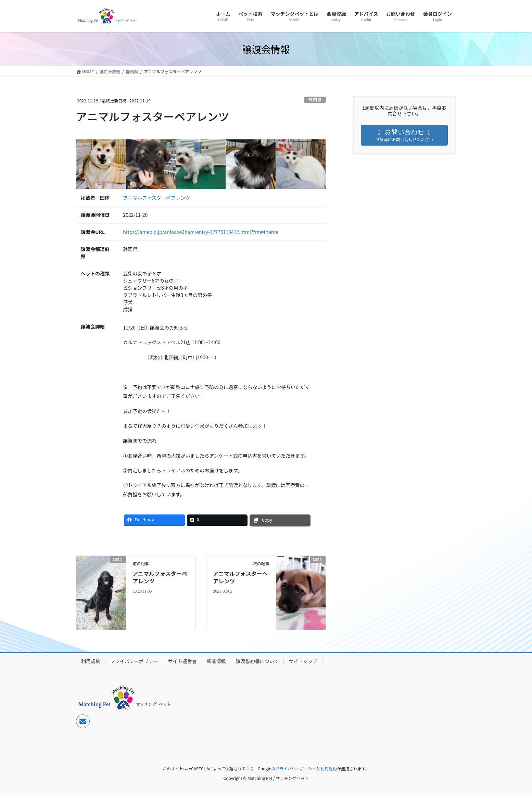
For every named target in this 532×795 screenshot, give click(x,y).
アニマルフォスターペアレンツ (156, 198)
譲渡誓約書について (257, 661)
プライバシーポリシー (134, 661)
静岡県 (315, 100)
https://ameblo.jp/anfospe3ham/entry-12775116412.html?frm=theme (200, 232)
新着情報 (216, 661)
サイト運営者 (182, 661)
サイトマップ (303, 661)
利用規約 (91, 661)
